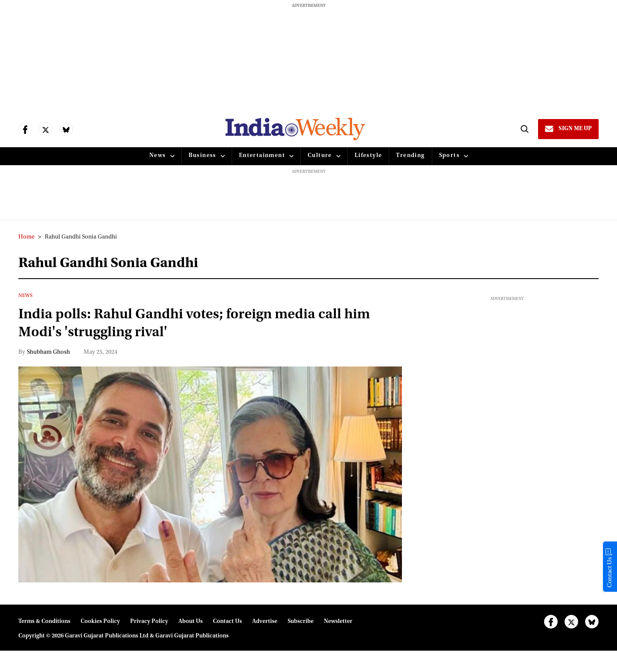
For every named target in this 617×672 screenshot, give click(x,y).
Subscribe (301, 622)
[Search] (524, 129)
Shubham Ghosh (48, 352)
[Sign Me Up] (568, 129)
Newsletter (338, 622)
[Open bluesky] (66, 129)
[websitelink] (295, 129)
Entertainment (262, 156)
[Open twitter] (46, 129)
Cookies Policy (100, 622)
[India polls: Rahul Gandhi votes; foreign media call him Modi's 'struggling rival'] (210, 474)
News (158, 156)
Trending (410, 156)
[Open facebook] (25, 129)
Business (202, 156)
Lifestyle (368, 156)
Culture (320, 156)
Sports (449, 156)
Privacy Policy (149, 622)
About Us (191, 622)
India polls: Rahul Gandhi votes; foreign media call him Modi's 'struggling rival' (194, 324)
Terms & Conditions (44, 622)
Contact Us (227, 622)
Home (26, 237)
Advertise (265, 622)
